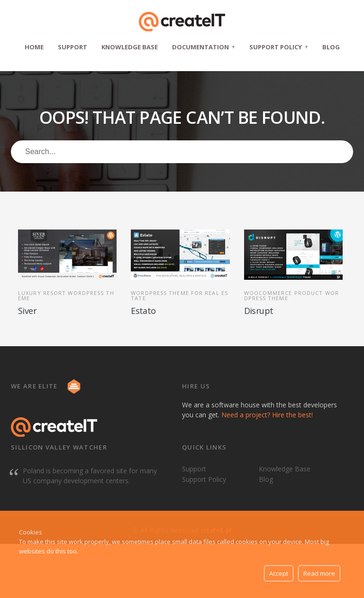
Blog (331, 47)
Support (73, 47)
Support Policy (279, 47)
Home (34, 47)
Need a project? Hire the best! (267, 415)
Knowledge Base (130, 47)
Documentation (204, 47)
